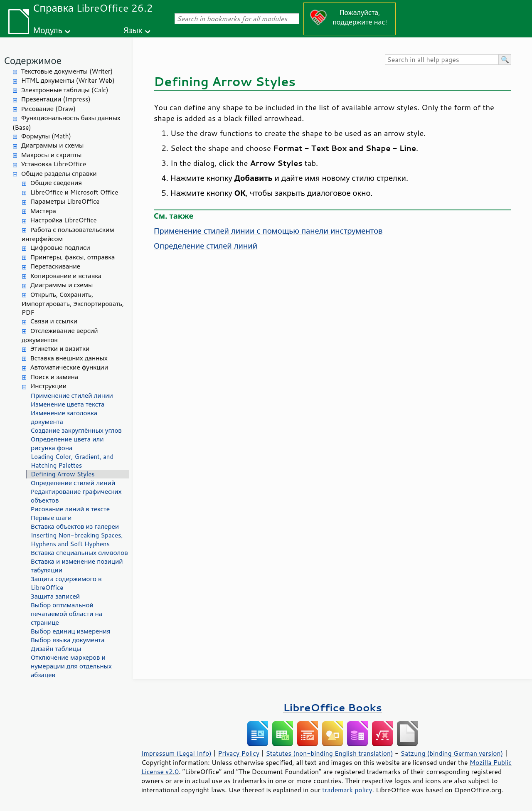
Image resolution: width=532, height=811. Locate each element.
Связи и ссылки (54, 321)
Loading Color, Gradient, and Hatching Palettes (72, 461)
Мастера (43, 211)
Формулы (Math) (46, 136)
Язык (133, 30)
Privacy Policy (239, 753)
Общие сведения (56, 183)
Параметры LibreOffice (65, 201)
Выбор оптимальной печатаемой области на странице (66, 614)
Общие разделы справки (59, 174)
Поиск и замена (54, 377)
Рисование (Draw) (48, 109)
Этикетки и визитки (60, 349)
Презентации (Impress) (56, 99)
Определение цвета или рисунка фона (67, 444)
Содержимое (33, 60)
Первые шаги (51, 518)
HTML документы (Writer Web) (68, 80)
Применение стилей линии (72, 396)
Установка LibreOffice (54, 164)
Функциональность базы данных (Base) (66, 123)
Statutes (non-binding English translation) (329, 753)
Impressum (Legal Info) (176, 753)
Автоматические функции (69, 367)
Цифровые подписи (60, 248)
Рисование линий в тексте (70, 509)
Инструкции (48, 386)
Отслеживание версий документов (60, 335)
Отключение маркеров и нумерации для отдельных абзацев (71, 666)
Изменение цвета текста (68, 404)
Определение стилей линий (73, 483)
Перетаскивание (55, 266)
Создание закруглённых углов (76, 430)
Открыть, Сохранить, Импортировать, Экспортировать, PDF (73, 304)
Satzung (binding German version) (452, 753)
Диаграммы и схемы (53, 145)
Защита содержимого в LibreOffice (66, 583)
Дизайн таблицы (56, 649)
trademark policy (347, 790)
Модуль (48, 30)
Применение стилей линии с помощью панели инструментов (268, 231)
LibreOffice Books (332, 707)
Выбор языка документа (68, 640)
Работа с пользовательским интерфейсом (68, 234)
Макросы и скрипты (51, 155)
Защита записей (55, 596)
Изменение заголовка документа (64, 417)
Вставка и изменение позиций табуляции (77, 566)
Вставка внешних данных (69, 358)
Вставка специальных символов (79, 553)
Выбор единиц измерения (71, 631)
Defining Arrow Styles (63, 474)
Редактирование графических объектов (76, 496)
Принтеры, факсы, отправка (73, 257)
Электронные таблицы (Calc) (65, 90)
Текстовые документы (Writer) (67, 71)
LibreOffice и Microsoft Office (74, 192)
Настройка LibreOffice (64, 220)
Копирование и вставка (66, 276)
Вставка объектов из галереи (75, 526)
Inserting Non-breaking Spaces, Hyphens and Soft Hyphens (77, 540)
